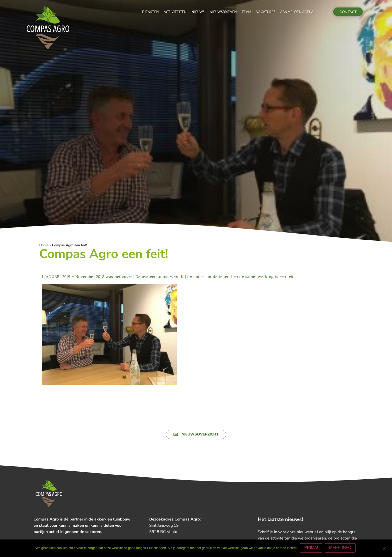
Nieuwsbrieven (223, 12)
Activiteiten (175, 12)
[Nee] (384, 548)
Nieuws (198, 12)
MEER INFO (341, 549)
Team (246, 12)
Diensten (150, 12)
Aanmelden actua (297, 12)
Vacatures (266, 12)
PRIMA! (312, 549)
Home (44, 245)
